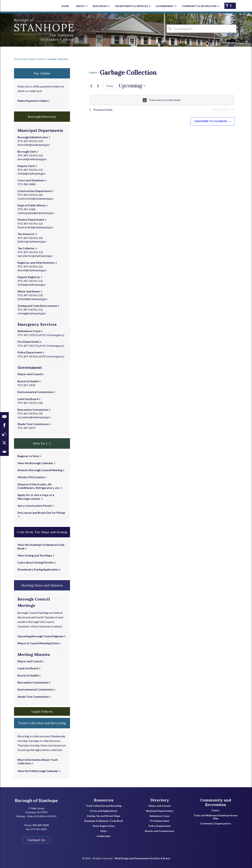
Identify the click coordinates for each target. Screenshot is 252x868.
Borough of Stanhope (26, 30)
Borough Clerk (27, 151)
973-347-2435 (26, 385)
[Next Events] (98, 86)
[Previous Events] (91, 86)
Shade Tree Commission (33, 424)
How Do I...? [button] (42, 443)
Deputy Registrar (29, 277)
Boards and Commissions (160, 831)
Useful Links (104, 836)
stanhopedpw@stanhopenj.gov (36, 213)
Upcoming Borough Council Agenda (40, 636)
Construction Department (35, 191)
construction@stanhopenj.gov (35, 198)
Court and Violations (31, 180)
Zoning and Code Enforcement (37, 306)
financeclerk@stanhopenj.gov (35, 227)
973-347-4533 (26, 356)
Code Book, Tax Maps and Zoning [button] (42, 532)
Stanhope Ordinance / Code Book (104, 821)
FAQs (104, 831)
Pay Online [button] (42, 73)
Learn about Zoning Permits (36, 562)
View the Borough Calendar (35, 463)
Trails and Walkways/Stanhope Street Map (216, 817)
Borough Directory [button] (42, 117)
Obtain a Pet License (31, 477)
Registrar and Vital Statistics (36, 263)
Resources (104, 800)
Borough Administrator (33, 137)
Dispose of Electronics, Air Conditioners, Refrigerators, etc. (39, 486)
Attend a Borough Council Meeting (40, 470)
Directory (160, 800)
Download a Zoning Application (38, 569)
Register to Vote (28, 456)
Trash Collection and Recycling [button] (42, 723)
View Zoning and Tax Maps (35, 555)
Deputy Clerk (26, 166)
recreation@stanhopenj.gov (34, 417)
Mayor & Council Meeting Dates (38, 643)
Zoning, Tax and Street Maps (104, 816)
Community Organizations (216, 823)
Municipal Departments (160, 811)
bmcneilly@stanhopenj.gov (34, 145)
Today (109, 86)
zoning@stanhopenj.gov (32, 313)
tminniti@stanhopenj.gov (32, 299)
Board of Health (28, 381)
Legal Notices (42, 711)
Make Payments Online (33, 101)
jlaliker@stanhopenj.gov (32, 241)
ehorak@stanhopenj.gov (32, 159)
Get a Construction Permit (35, 506)
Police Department (30, 352)
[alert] (162, 100)
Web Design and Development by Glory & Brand (142, 856)
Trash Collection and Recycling (104, 806)
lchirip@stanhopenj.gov (32, 173)
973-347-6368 (26, 209)
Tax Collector (26, 248)
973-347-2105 (26, 335)
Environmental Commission (35, 392)
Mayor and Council (30, 374)
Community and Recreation (216, 802)
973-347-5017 (26, 346)
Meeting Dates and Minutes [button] (42, 585)
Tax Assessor (26, 234)
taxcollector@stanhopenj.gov (35, 256)
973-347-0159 (26, 141)
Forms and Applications (104, 811)
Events (93, 72)
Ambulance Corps (29, 331)
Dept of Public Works (31, 205)
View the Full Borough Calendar (38, 771)
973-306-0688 (26, 184)
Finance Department (31, 219)
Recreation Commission (33, 410)
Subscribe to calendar (211, 122)
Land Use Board (28, 399)
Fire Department (28, 342)
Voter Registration (104, 826)
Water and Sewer (29, 291)
